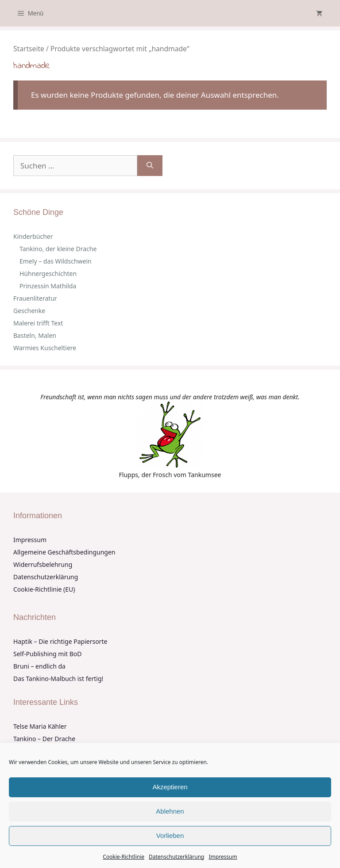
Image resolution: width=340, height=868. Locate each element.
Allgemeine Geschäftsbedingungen (64, 552)
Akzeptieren (170, 787)
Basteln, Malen (35, 335)
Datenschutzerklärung (176, 857)
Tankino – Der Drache (44, 739)
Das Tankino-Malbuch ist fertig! (58, 679)
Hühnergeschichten (48, 273)
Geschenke (29, 311)
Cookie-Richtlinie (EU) (44, 589)
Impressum (223, 857)
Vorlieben (170, 835)
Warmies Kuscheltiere (45, 348)
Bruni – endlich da (39, 666)
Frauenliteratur (35, 298)
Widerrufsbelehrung (43, 564)
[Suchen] (150, 166)
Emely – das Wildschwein (56, 261)
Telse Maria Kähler (40, 726)
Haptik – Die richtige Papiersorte (60, 641)
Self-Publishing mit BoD (48, 654)
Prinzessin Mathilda (48, 286)
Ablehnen (170, 811)
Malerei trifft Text (38, 323)
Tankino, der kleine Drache (58, 249)
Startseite (29, 49)
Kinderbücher (33, 236)
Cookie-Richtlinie (124, 857)
